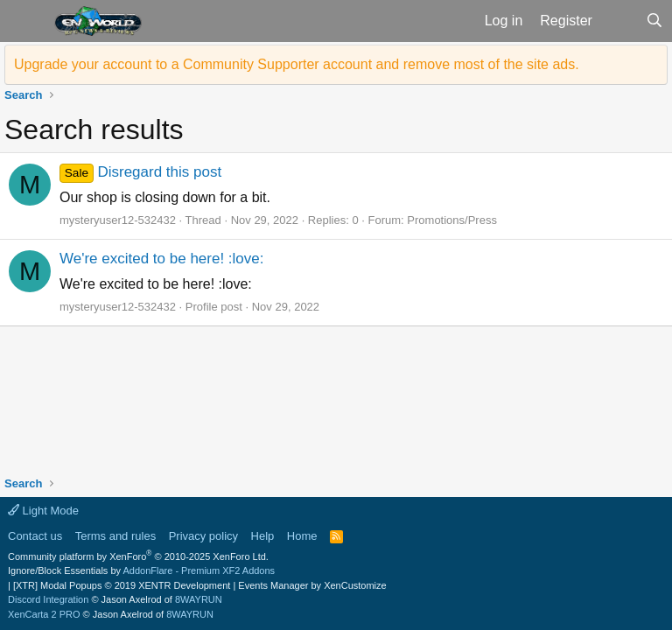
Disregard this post (140, 172)
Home (302, 536)
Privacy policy (203, 536)
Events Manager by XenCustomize (312, 585)
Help (263, 536)
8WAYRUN (199, 599)
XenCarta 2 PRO (44, 614)
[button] (25, 21)
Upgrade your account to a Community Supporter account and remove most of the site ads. (297, 64)
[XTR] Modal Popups (122, 585)
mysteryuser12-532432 (118, 220)
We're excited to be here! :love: (162, 259)
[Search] (654, 21)
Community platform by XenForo (138, 556)
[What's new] (619, 21)
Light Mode (43, 511)
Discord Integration (48, 599)
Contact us (35, 536)
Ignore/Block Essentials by (141, 570)
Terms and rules (115, 536)
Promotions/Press (452, 220)
